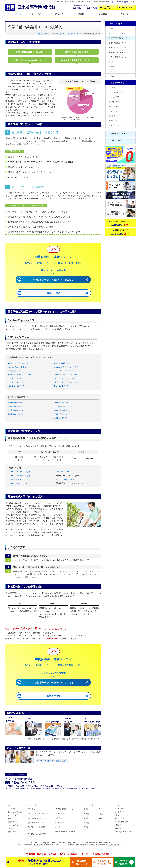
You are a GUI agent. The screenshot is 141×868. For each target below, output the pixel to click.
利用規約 (118, 825)
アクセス (125, 14)
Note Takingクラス (62, 363)
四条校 (101, 809)
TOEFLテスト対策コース (119, 52)
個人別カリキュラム (116, 92)
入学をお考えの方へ (118, 83)
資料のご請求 (53, 293)
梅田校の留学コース (62, 403)
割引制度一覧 (114, 107)
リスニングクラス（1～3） (65, 378)
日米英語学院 (43, 34)
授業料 (81, 14)
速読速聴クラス (16, 479)
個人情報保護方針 (121, 822)
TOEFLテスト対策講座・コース (38, 835)
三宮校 (101, 814)
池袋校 (86, 818)
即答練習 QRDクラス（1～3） (20, 375)
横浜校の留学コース (16, 414)
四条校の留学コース (62, 410)
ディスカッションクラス (64, 371)
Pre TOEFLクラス (61, 386)
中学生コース (60, 823)
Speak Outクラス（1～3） (18, 363)
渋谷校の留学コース (16, 406)
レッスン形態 (114, 97)
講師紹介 (60, 14)
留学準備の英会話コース (118, 38)
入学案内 (103, 14)
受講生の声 (113, 121)
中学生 (111, 71)
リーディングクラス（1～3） (66, 375)
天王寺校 (87, 827)
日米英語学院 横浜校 (36, 7)
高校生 (111, 66)
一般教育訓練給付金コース (65, 832)
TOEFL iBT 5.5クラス (16, 386)
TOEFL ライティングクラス (21, 472)
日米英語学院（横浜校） (58, 34)
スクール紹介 (38, 14)
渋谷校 (86, 814)
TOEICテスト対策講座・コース (121, 47)
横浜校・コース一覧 (75, 34)
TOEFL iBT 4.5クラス (16, 382)
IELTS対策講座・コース (118, 57)
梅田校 (86, 823)
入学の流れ (113, 88)
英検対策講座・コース (118, 43)
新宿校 (86, 809)
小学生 (111, 76)
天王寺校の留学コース (63, 406)
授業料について (115, 102)
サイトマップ (120, 812)
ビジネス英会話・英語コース (39, 814)
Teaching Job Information (124, 832)
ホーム (11, 805)
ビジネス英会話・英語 (117, 33)
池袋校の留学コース (16, 410)
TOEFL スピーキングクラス (21, 476)
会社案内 (118, 815)
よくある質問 (120, 808)
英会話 (111, 29)
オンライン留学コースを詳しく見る (52, 761)
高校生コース (60, 818)
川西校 (101, 818)
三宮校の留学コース (62, 414)
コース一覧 (16, 14)
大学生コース (60, 814)
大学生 (111, 62)
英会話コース (33, 809)
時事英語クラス (14, 371)
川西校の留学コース (62, 418)
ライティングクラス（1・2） (66, 382)
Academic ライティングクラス (67, 367)
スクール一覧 (89, 805)
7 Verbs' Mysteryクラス (17, 367)
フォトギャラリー (116, 125)
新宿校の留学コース (16, 403)
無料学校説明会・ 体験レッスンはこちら (53, 280)
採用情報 (118, 828)
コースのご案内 (116, 24)
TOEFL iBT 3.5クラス (16, 378)
